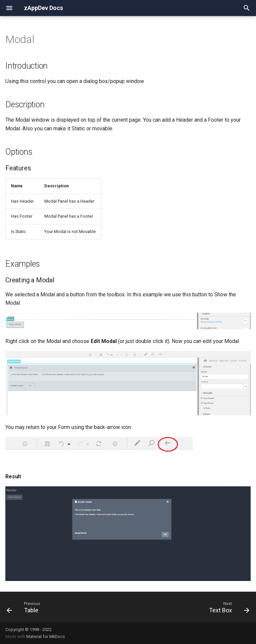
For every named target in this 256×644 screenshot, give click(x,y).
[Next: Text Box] (228, 607)
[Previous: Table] (24, 607)
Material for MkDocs (46, 636)
